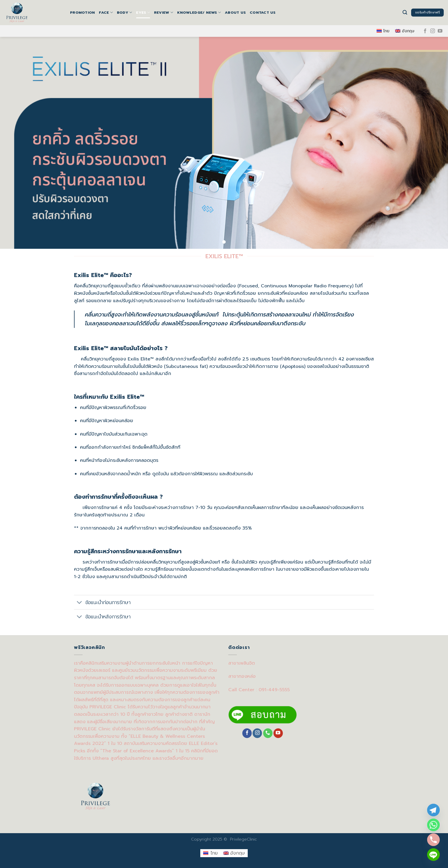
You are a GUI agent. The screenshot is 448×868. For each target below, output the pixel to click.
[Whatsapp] (433, 825)
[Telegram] (433, 810)
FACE (106, 13)
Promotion (82, 12)
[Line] (433, 855)
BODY (124, 13)
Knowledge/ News (199, 13)
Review (164, 13)
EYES (143, 13)
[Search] (405, 12)
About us (235, 12)
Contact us (263, 12)
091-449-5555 (274, 690)
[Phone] (433, 840)
